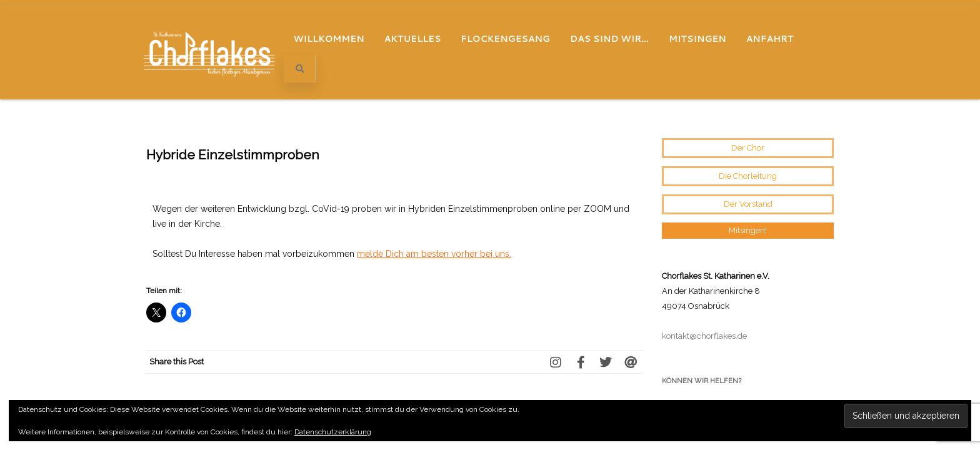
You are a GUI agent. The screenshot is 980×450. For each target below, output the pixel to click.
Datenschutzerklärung (333, 432)
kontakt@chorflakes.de (704, 237)
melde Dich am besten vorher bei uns (433, 155)
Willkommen (329, 39)
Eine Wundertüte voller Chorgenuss (562, 366)
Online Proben (180, 366)
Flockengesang (505, 39)
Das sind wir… (609, 39)
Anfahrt (770, 39)
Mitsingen (697, 39)
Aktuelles (413, 39)
